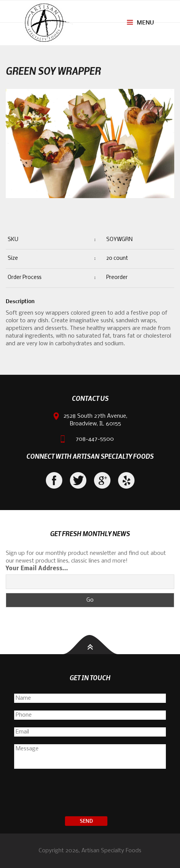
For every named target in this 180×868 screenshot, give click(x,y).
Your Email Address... (37, 569)
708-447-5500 (95, 439)
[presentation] (90, 794)
